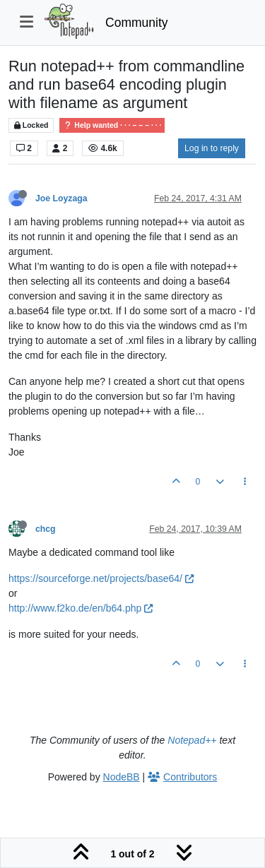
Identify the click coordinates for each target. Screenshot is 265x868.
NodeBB (122, 777)
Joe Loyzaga (61, 198)
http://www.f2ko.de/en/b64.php (81, 608)
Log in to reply (212, 148)
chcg (46, 529)
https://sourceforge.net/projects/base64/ (101, 578)
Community (137, 23)
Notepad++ (192, 740)
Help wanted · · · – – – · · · (112, 125)
